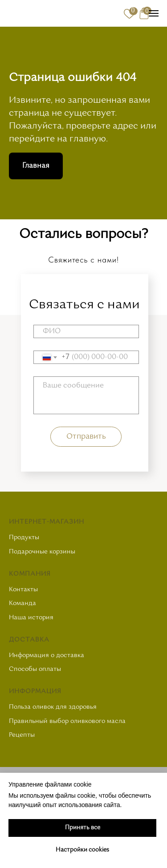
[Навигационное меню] (154, 13)
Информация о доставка (47, 656)
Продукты (24, 538)
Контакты (23, 590)
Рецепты (22, 735)
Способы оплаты (35, 669)
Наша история (31, 618)
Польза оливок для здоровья (53, 707)
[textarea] (86, 395)
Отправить (86, 437)
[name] (86, 331)
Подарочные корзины (42, 552)
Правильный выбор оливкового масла (67, 721)
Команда (22, 604)
